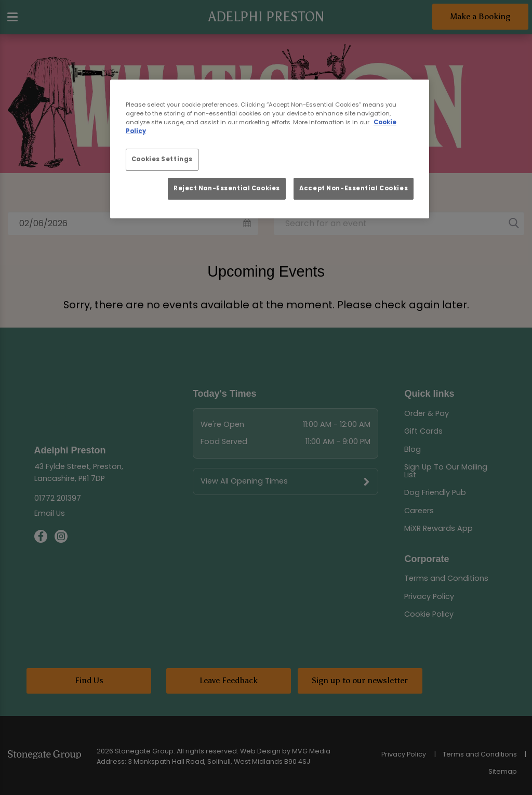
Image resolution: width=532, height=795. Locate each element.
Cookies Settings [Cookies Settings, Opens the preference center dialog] (162, 159)
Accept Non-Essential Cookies (354, 188)
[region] (270, 149)
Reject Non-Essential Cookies (227, 188)
